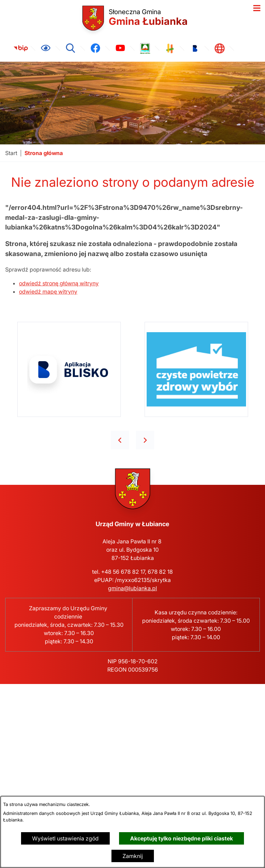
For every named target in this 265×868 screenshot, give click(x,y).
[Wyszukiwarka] (70, 48)
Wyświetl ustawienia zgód (65, 838)
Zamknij (133, 856)
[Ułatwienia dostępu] (46, 48)
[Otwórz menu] (257, 8)
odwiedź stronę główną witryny (59, 283)
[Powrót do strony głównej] (11, 153)
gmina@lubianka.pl (132, 588)
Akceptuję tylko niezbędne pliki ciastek (181, 838)
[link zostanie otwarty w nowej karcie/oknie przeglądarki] (21, 48)
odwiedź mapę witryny (48, 292)
